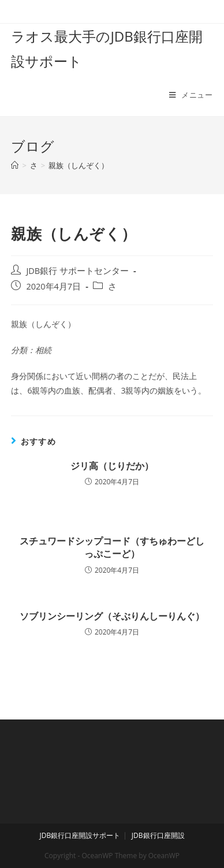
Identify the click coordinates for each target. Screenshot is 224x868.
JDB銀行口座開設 (158, 835)
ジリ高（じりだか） (112, 466)
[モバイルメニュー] (191, 95)
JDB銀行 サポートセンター (77, 271)
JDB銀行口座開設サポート (80, 835)
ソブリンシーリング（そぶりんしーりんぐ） (112, 616)
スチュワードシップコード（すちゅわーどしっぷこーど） (112, 547)
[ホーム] (15, 165)
